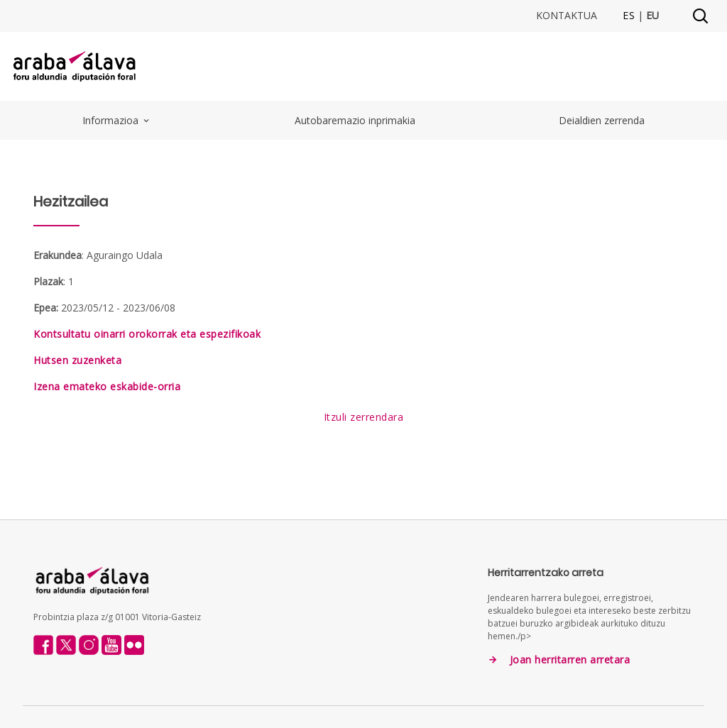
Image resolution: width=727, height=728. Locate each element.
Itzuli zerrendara (364, 417)
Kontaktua (567, 16)
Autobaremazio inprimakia (355, 120)
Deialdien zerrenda (602, 120)
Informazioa (117, 120)
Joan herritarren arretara (570, 660)
